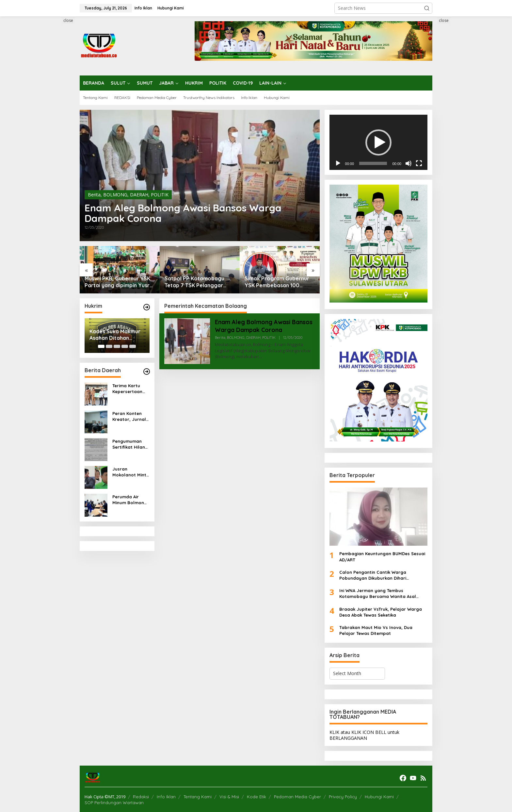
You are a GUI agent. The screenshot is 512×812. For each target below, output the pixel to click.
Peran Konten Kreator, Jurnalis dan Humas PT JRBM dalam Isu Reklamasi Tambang (131, 416)
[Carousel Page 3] (117, 346)
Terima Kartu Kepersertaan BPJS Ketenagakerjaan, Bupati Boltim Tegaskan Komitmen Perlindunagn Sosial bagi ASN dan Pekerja (130, 389)
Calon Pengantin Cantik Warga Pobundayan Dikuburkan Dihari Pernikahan (373, 575)
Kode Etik (256, 797)
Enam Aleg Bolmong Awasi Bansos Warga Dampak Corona (183, 213)
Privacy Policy (343, 797)
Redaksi (141, 797)
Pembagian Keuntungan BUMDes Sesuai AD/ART (382, 556)
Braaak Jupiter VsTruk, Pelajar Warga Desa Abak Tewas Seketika (381, 612)
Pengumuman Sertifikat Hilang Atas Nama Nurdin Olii (130, 444)
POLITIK (160, 195)
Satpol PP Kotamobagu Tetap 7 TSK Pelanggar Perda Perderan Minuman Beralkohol (197, 282)
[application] (378, 142)
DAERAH (139, 195)
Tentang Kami (198, 797)
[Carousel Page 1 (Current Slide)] (101, 346)
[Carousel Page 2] (109, 346)
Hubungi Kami (379, 797)
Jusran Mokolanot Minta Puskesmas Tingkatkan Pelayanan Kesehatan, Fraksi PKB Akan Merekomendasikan (131, 472)
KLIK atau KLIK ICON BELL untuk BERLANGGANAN (364, 735)
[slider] (373, 163)
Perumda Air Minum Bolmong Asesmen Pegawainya (130, 500)
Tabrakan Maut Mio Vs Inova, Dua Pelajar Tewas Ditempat (376, 630)
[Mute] (408, 163)
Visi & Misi (229, 797)
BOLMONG (115, 195)
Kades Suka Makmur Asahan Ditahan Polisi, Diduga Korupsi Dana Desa (117, 335)
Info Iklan (166, 797)
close (68, 20)
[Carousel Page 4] (125, 346)
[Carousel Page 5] (133, 346)
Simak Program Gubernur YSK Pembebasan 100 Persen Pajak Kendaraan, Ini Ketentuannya (277, 282)
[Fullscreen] (419, 163)
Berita (94, 195)
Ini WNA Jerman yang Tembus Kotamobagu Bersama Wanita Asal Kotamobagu (378, 594)
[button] (427, 8)
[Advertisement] (55, 115)
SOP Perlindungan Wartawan (114, 803)
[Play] (338, 163)
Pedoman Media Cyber (297, 797)
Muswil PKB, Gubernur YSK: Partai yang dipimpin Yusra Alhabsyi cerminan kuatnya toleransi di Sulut (119, 282)
